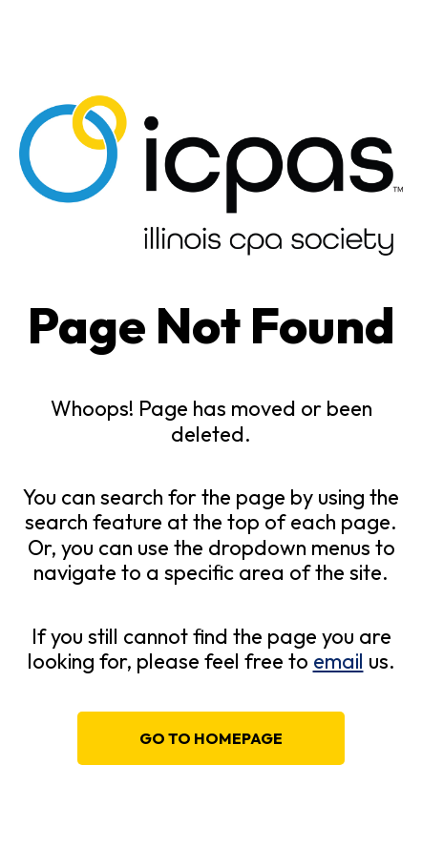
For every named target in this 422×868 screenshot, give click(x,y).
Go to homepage (211, 738)
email (338, 661)
